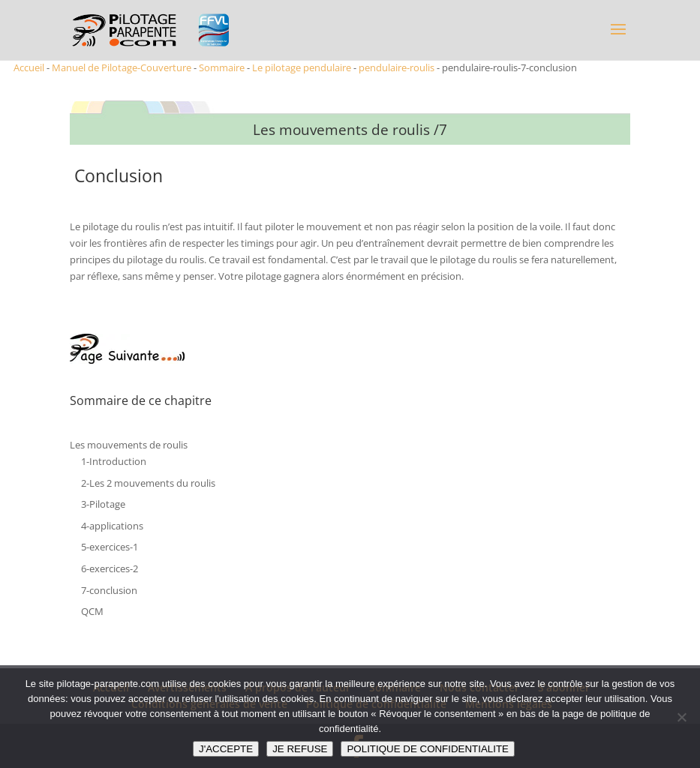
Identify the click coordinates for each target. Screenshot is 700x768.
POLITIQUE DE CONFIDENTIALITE (428, 749)
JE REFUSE (300, 749)
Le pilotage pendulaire (302, 67)
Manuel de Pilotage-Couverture (122, 67)
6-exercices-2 (110, 568)
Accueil (29, 67)
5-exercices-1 (110, 547)
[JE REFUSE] (681, 717)
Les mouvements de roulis (129, 445)
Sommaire (222, 67)
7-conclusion (109, 590)
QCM (92, 611)
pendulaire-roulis (397, 67)
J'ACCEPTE (226, 749)
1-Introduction (114, 461)
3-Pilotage (103, 504)
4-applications (112, 526)
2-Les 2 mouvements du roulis (148, 483)
